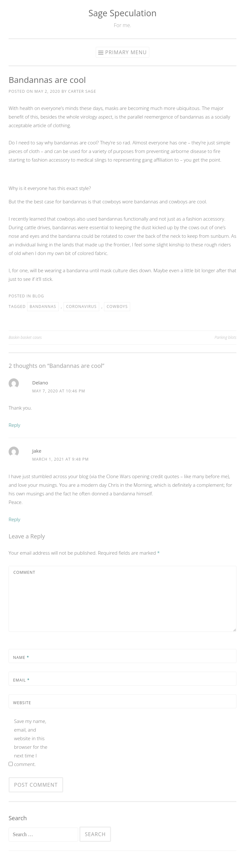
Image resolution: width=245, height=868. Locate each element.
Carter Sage (82, 91)
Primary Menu (126, 52)
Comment (24, 572)
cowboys (117, 306)
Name (21, 657)
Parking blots (226, 337)
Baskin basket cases (25, 337)
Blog (38, 296)
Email (21, 680)
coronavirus (81, 306)
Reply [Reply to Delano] (14, 425)
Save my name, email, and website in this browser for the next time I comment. (31, 743)
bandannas (43, 306)
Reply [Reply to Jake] (14, 519)
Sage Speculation (122, 13)
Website (22, 703)
